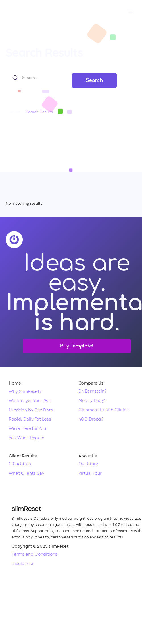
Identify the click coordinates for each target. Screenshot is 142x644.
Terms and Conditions (35, 555)
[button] (131, 11)
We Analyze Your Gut (30, 401)
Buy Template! (77, 346)
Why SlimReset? (25, 392)
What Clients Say (27, 474)
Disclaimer (23, 564)
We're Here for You (27, 429)
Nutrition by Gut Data (31, 410)
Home (15, 112)
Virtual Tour (90, 474)
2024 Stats (20, 464)
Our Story (88, 464)
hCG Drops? (91, 419)
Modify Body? (92, 401)
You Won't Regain (27, 438)
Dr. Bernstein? (93, 391)
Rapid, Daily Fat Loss (30, 419)
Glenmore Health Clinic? (104, 410)
